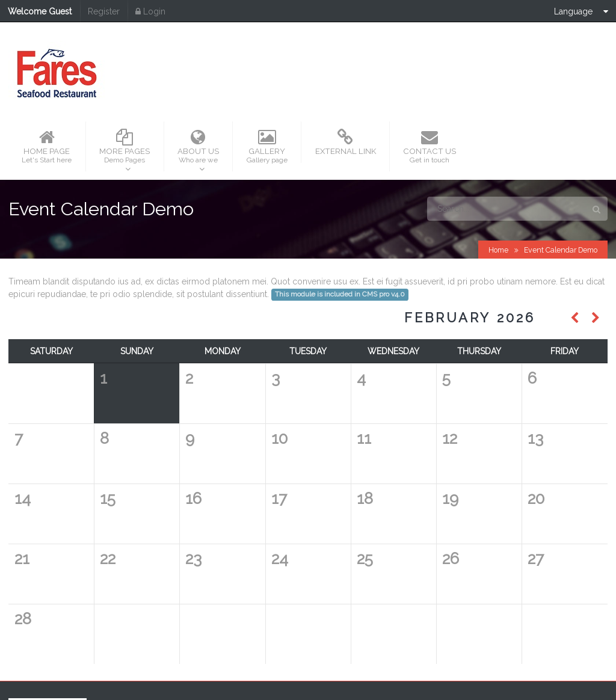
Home (498, 183)
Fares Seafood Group (368, 662)
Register (104, 11)
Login (150, 11)
